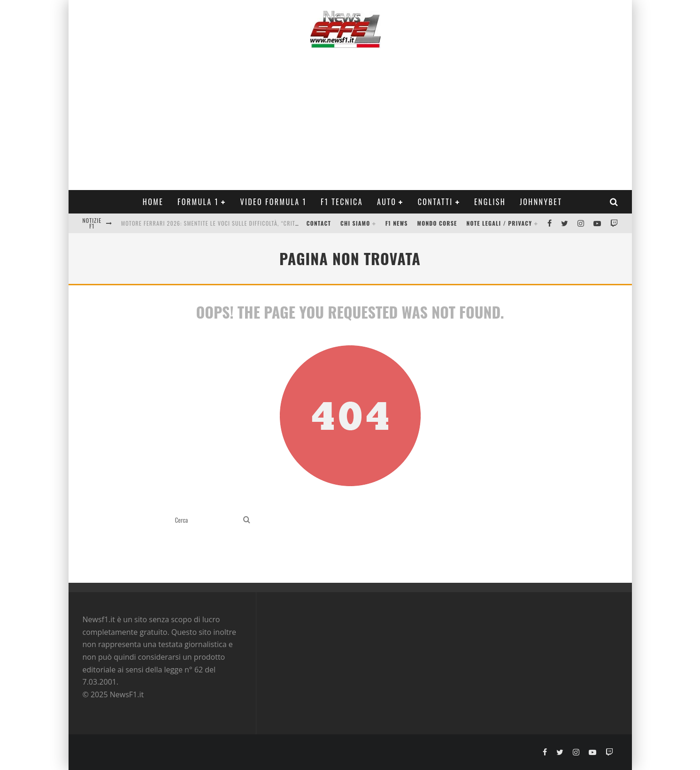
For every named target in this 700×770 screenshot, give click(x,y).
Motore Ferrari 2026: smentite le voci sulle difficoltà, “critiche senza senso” (233, 223)
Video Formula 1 (273, 202)
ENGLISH (490, 202)
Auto (387, 202)
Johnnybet (541, 202)
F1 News (397, 223)
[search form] (207, 520)
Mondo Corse (437, 223)
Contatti (435, 202)
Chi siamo (355, 223)
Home (153, 202)
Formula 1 (198, 202)
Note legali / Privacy (500, 223)
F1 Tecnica (342, 202)
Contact (319, 223)
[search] (247, 520)
